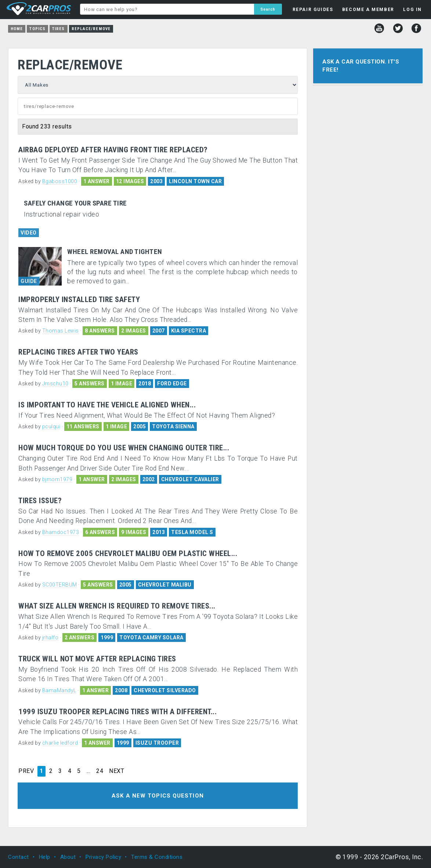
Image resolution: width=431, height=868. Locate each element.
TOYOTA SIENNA (173, 426)
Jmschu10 (55, 384)
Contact (19, 857)
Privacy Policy (103, 857)
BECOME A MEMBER (368, 10)
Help (45, 857)
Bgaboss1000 (60, 181)
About (68, 857)
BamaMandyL (59, 690)
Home (17, 29)
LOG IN (412, 10)
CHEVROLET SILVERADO (165, 690)
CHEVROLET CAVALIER (190, 479)
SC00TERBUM (60, 585)
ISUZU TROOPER (157, 743)
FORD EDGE (172, 384)
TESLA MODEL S (192, 532)
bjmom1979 (57, 479)
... (89, 771)
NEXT (117, 771)
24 (100, 771)
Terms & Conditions (157, 857)
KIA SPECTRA (189, 331)
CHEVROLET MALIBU (165, 585)
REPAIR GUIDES (313, 10)
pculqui (51, 426)
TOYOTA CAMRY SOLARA (151, 638)
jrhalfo (50, 638)
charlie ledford (60, 743)
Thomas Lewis (61, 331)
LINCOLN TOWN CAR (195, 181)
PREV (26, 771)
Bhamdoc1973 (61, 532)
